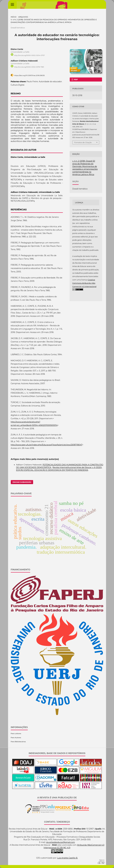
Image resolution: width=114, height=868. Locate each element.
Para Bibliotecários (18, 742)
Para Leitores (16, 733)
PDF (76, 79)
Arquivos (23, 17)
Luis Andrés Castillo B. (67, 858)
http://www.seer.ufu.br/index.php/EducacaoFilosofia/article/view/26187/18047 (47, 445)
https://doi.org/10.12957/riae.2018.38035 (29, 75)
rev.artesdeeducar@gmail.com (60, 842)
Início (14, 17)
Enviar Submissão (22, 482)
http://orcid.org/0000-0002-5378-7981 (29, 67)
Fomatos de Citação (83, 142)
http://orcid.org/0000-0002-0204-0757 (29, 55)
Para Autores (16, 738)
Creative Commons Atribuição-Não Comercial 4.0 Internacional (84, 283)
